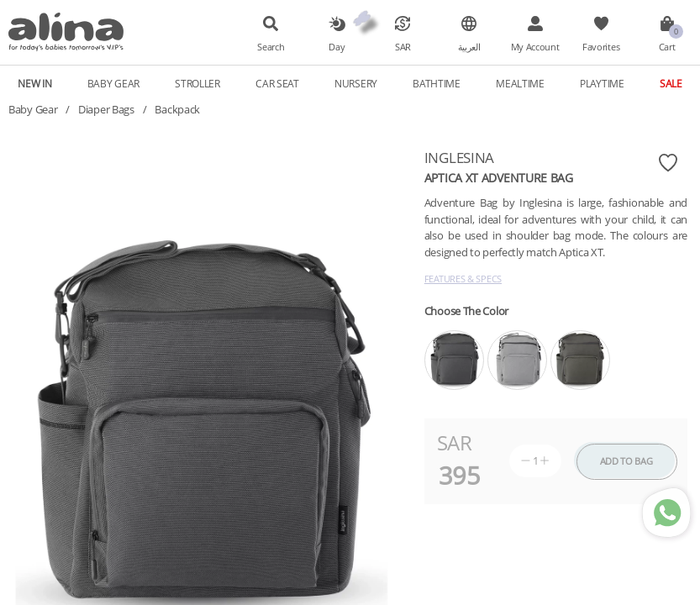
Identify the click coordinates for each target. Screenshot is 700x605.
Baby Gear (113, 83)
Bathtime (437, 83)
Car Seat (277, 83)
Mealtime (520, 83)
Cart (667, 47)
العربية (469, 47)
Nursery (356, 83)
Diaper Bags (106, 109)
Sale (671, 83)
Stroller (197, 83)
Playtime (602, 83)
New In (34, 83)
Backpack (177, 109)
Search (271, 47)
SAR (403, 47)
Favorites (601, 47)
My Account (535, 47)
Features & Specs (463, 279)
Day (337, 47)
